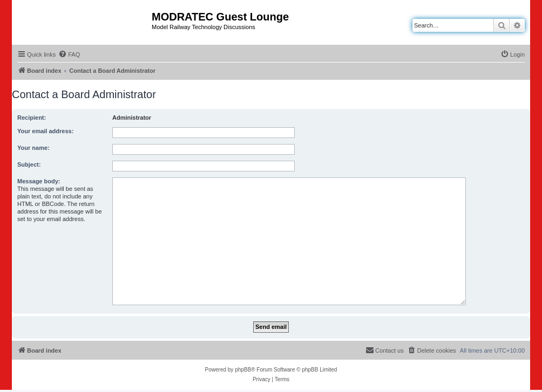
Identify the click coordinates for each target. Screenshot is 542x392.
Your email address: (45, 131)
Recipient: (32, 118)
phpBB (243, 370)
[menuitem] (69, 54)
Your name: (33, 148)
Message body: (39, 181)
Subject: (29, 164)
